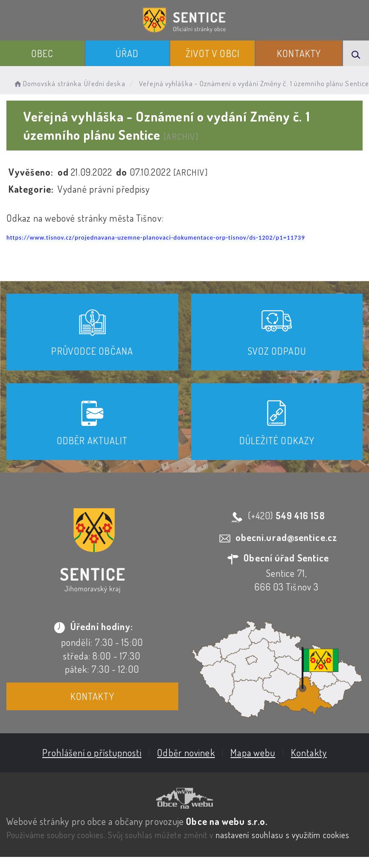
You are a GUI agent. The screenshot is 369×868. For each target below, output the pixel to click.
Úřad (127, 53)
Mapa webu (253, 752)
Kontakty (299, 53)
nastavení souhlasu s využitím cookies (283, 835)
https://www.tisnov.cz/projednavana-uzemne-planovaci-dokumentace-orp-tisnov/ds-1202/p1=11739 (156, 237)
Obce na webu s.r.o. (227, 821)
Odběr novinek (186, 752)
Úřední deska (105, 83)
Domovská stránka (47, 83)
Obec (42, 53)
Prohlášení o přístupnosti (92, 752)
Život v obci (213, 53)
